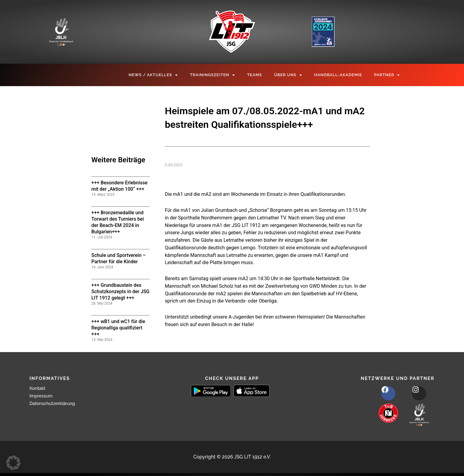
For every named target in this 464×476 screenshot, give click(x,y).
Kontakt (38, 388)
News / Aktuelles (153, 75)
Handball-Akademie (338, 75)
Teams (255, 75)
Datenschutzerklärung (55, 403)
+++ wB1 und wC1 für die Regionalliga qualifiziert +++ (118, 328)
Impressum (42, 396)
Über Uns (288, 75)
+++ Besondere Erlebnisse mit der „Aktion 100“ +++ (119, 186)
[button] (13, 463)
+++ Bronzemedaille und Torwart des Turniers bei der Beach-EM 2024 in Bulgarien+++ (118, 222)
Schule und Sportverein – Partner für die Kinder (119, 258)
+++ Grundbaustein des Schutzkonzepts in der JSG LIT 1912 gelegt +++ (120, 291)
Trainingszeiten (212, 75)
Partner (387, 75)
